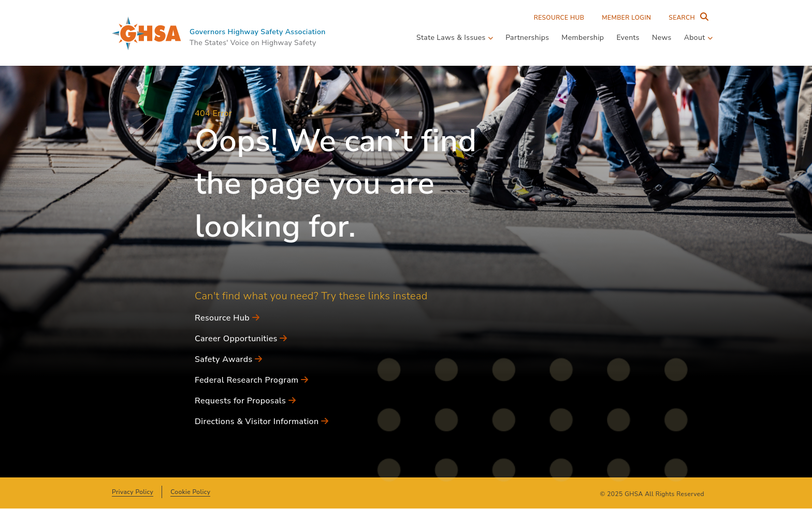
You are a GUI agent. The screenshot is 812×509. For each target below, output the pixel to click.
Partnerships (527, 38)
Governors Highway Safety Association (258, 32)
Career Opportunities (241, 339)
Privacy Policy (133, 492)
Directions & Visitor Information (262, 421)
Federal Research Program (251, 380)
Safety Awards (229, 359)
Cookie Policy (190, 492)
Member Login (626, 18)
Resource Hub (559, 18)
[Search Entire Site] (686, 18)
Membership (583, 38)
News (662, 38)
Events (628, 38)
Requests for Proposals (245, 401)
